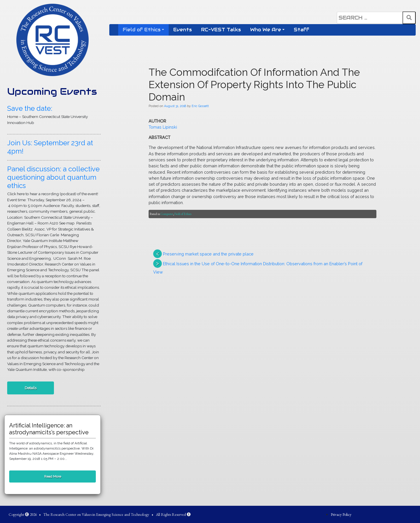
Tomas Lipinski (163, 127)
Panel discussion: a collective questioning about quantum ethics (53, 177)
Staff (302, 30)
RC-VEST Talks (221, 30)
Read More (53, 476)
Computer (167, 214)
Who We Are (266, 30)
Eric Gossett (200, 106)
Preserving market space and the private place (208, 254)
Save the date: (30, 108)
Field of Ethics (142, 30)
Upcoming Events (52, 91)
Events (183, 30)
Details (31, 388)
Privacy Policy (341, 514)
